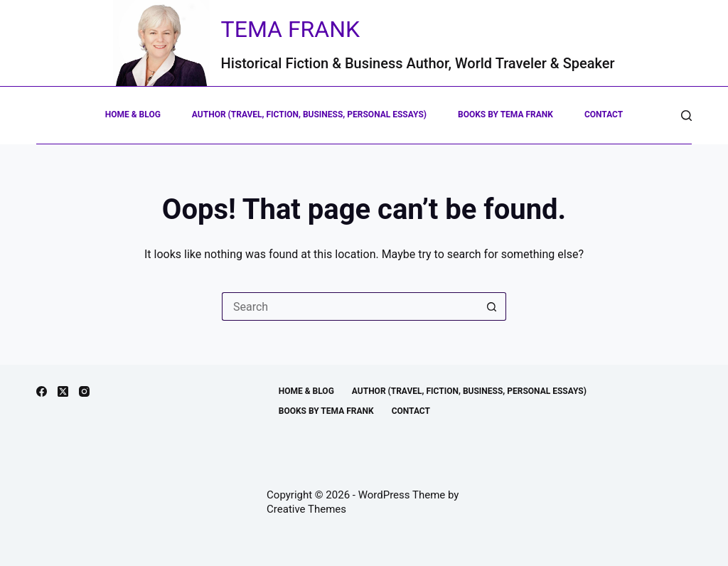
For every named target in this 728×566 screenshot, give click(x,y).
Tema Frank (291, 29)
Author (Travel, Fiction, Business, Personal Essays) (309, 114)
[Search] (686, 116)
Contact (604, 114)
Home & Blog (133, 114)
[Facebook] (42, 391)
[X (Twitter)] (63, 391)
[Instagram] (84, 391)
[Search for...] (350, 306)
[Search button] (492, 306)
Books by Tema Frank (505, 114)
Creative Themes (306, 509)
